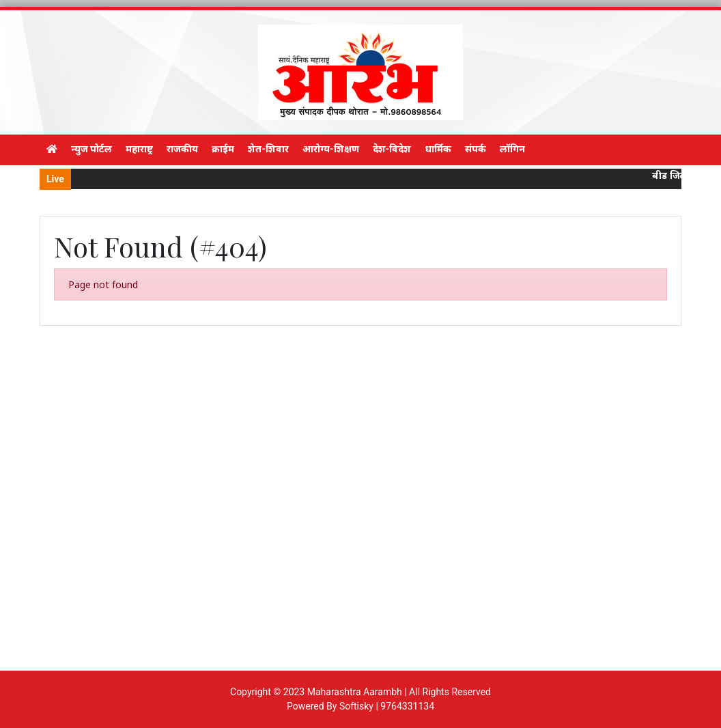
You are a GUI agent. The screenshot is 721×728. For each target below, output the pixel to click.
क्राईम (223, 149)
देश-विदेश (392, 149)
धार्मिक (438, 149)
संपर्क (476, 149)
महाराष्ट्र (139, 149)
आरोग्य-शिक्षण (331, 149)
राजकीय (182, 149)
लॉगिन (512, 149)
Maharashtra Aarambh (355, 692)
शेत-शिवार (268, 149)
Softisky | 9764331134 (387, 706)
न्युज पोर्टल (91, 149)
